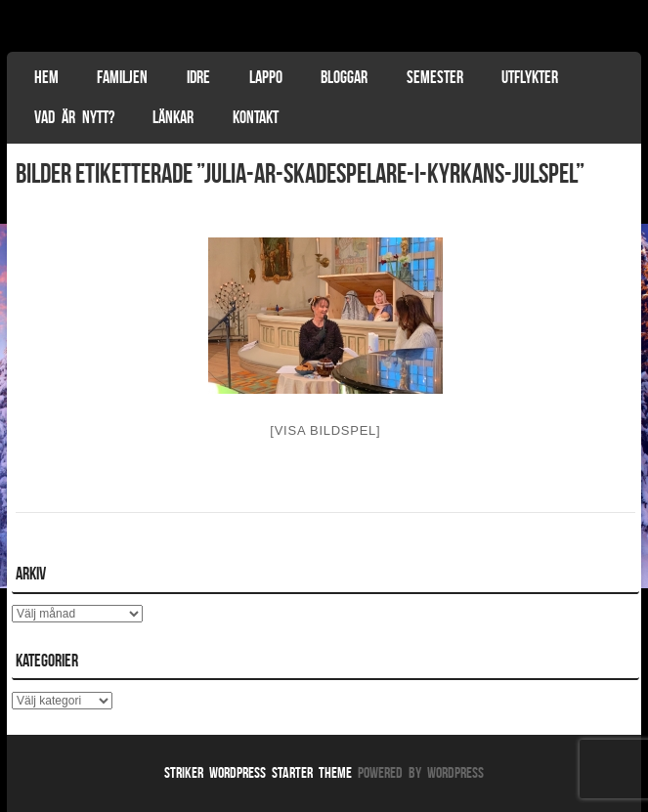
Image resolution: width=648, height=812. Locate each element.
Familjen (122, 77)
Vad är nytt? (74, 117)
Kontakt (256, 117)
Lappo (266, 77)
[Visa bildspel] (325, 430)
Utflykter (530, 77)
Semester (435, 77)
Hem (46, 77)
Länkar (173, 117)
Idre (198, 77)
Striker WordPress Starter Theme (258, 772)
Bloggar (344, 77)
